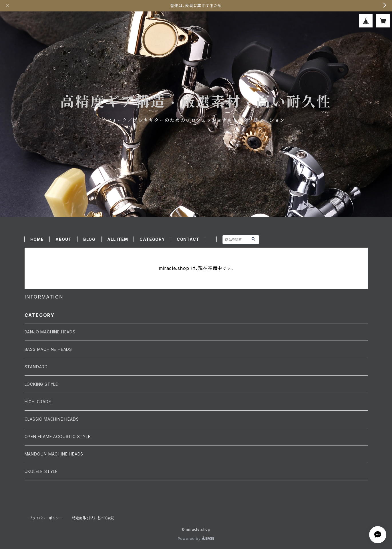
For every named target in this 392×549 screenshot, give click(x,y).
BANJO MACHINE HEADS (50, 332)
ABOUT (63, 239)
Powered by (196, 539)
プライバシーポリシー (46, 518)
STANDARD (36, 367)
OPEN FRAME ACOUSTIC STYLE (58, 436)
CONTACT (188, 239)
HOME (37, 239)
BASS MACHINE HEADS (48, 349)
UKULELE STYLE (41, 471)
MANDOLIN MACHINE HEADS (54, 454)
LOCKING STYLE (41, 384)
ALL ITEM (118, 239)
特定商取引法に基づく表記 (93, 518)
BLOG (89, 239)
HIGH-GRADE (38, 402)
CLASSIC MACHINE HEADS (52, 419)
